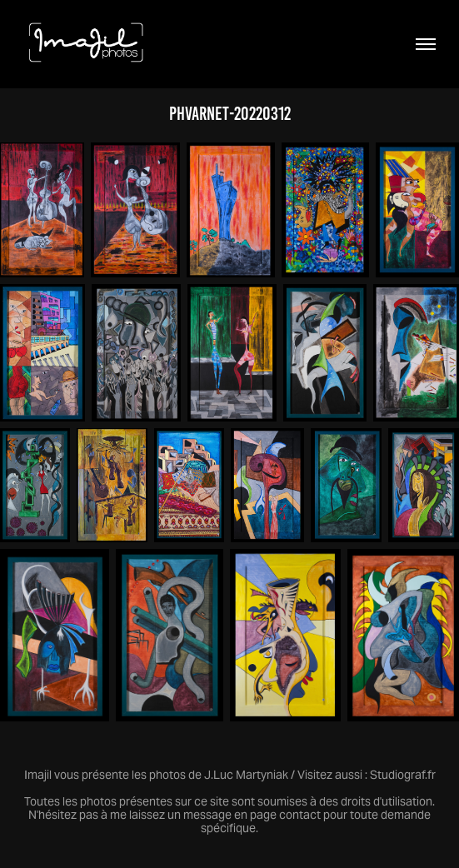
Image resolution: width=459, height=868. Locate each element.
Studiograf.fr (403, 775)
